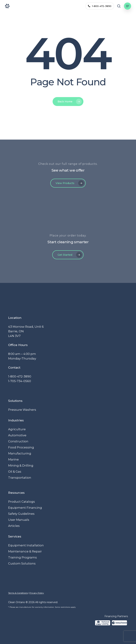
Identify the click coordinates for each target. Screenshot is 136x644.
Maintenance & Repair (25, 551)
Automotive (17, 435)
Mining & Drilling (21, 465)
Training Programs (22, 557)
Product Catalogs (22, 502)
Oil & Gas (15, 472)
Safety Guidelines (21, 514)
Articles (14, 526)
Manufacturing (20, 453)
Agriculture (17, 429)
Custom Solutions (22, 563)
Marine (13, 459)
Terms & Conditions (18, 593)
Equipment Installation (26, 545)
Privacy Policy (37, 593)
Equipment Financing (25, 508)
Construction (18, 441)
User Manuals (19, 520)
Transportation (20, 478)
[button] (127, 6)
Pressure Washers (22, 410)
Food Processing (21, 447)
